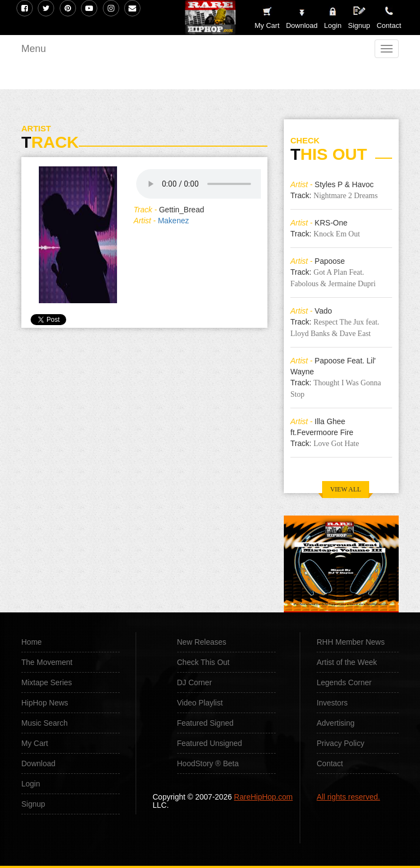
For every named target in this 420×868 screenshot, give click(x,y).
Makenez (174, 221)
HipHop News (45, 703)
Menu (34, 49)
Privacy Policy (340, 743)
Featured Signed (206, 723)
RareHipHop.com (263, 797)
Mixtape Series (47, 682)
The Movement (47, 662)
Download (38, 763)
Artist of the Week (347, 662)
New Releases (202, 642)
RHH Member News (351, 642)
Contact (330, 763)
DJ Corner (195, 682)
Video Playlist (200, 703)
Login (333, 25)
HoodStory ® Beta (208, 763)
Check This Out (203, 662)
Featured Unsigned (210, 743)
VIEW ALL (346, 489)
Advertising (336, 723)
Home (31, 642)
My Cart (35, 743)
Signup (359, 18)
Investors (332, 703)
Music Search (45, 723)
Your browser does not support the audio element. (218, 184)
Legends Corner (344, 682)
